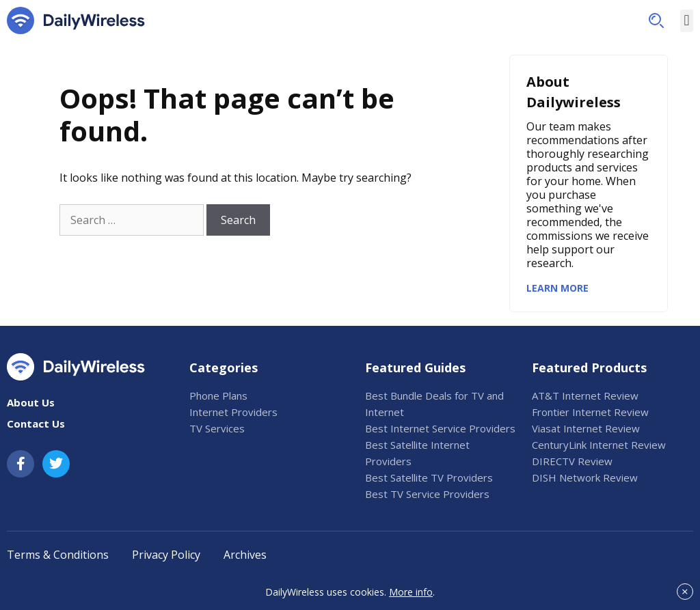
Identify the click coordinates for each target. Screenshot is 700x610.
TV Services (217, 428)
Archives (245, 555)
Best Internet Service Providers (440, 428)
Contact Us (36, 424)
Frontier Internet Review (590, 412)
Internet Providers (233, 412)
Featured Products (589, 368)
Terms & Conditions (58, 555)
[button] (656, 20)
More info (411, 592)
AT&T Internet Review (585, 396)
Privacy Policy (166, 555)
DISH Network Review (585, 477)
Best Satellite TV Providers (429, 477)
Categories (224, 368)
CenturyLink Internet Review (599, 445)
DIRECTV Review (572, 461)
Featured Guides (415, 368)
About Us (31, 402)
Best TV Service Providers (427, 494)
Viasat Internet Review (586, 428)
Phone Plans (218, 396)
